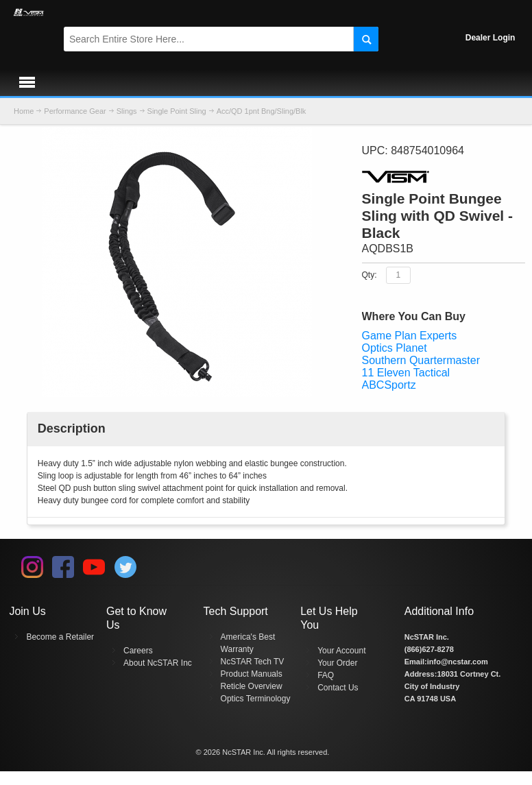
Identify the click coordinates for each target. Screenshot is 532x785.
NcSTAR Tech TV (253, 662)
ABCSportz (389, 385)
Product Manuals (252, 674)
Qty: (370, 274)
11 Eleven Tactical (406, 373)
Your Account (341, 651)
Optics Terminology (256, 699)
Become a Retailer (60, 637)
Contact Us (338, 688)
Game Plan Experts (410, 336)
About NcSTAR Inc (158, 663)
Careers (138, 651)
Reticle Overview (252, 686)
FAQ (326, 675)
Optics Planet (395, 348)
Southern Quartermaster (421, 360)
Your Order (337, 663)
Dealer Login (491, 38)
